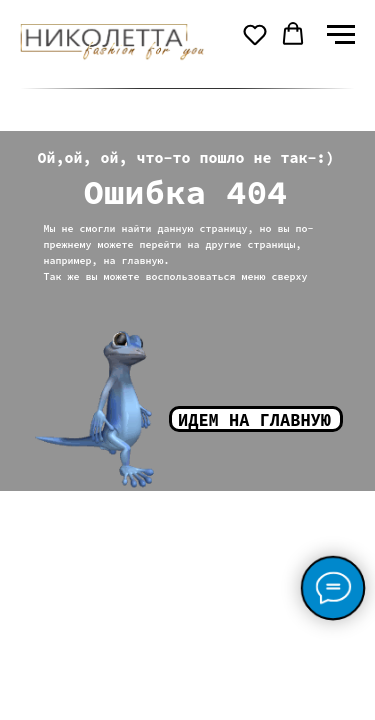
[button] (255, 34)
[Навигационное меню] (341, 35)
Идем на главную (254, 420)
